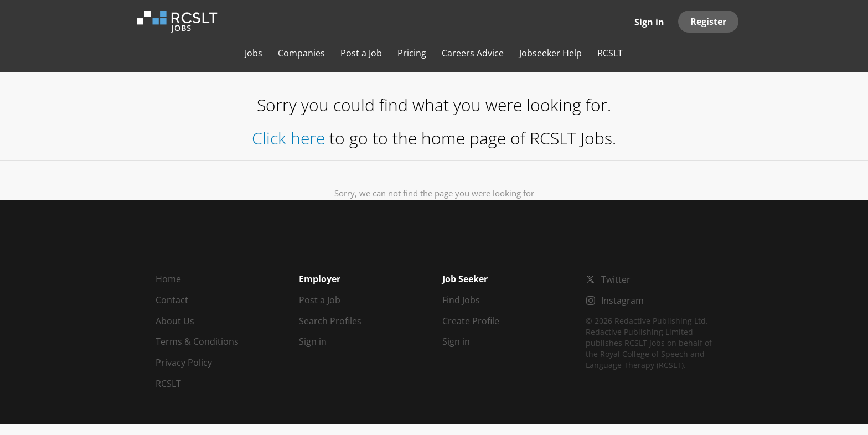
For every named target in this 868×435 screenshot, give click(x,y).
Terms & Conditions (197, 341)
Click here (288, 138)
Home (168, 279)
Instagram (622, 301)
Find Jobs (461, 300)
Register (708, 22)
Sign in (649, 22)
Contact (172, 300)
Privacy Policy (184, 362)
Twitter (616, 279)
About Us (175, 321)
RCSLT (168, 384)
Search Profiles (330, 321)
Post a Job (320, 300)
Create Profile (471, 321)
